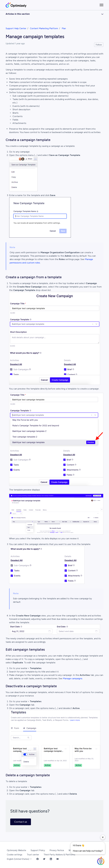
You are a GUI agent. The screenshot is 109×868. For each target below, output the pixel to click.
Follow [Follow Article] (99, 45)
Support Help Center (16, 28)
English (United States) (19, 859)
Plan (64, 28)
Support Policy (38, 850)
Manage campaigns (73, 678)
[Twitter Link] (44, 859)
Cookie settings (15, 855)
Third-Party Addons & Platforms (59, 855)
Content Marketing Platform (44, 28)
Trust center (33, 855)
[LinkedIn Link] (51, 859)
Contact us (21, 822)
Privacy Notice (57, 850)
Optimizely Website (16, 850)
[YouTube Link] (58, 859)
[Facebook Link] (38, 859)
